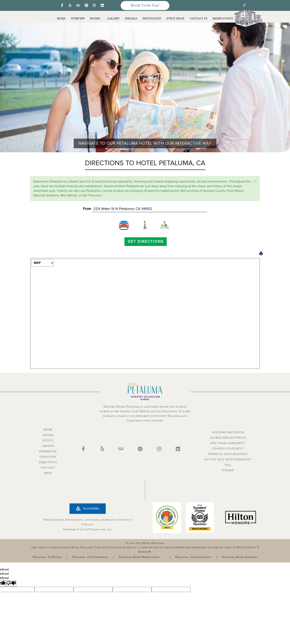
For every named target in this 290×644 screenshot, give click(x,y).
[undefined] (11, 583)
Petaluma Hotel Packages (240, 557)
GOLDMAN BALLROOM (228, 432)
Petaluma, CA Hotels (47, 557)
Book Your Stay (145, 5)
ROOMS (48, 435)
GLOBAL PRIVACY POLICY (228, 438)
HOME (48, 430)
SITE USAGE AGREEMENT (228, 443)
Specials (131, 19)
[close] (255, 181)
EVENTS (48, 441)
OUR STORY (48, 457)
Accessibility (88, 508)
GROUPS (48, 446)
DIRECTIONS (48, 462)
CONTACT (48, 468)
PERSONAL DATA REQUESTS (228, 454)
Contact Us (199, 19)
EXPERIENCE (48, 451)
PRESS (48, 473)
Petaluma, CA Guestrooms (90, 557)
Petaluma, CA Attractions (193, 557)
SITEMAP (228, 470)
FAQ (228, 465)
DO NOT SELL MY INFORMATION (228, 459)
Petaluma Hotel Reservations (139, 557)
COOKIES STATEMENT (228, 449)
